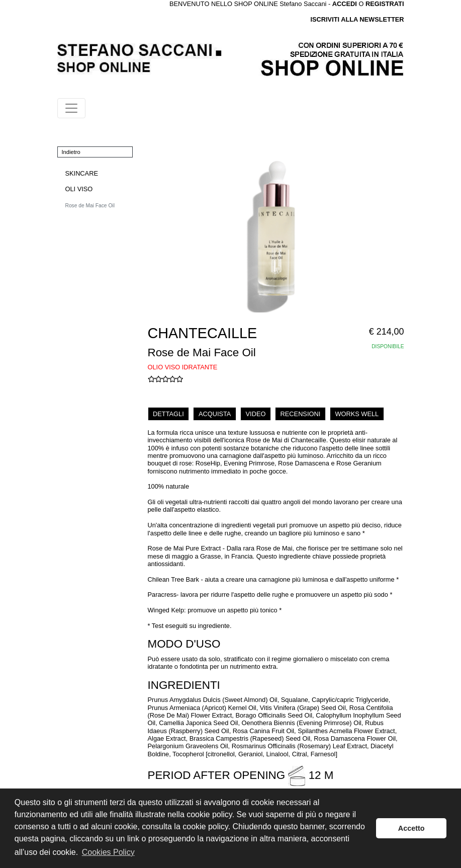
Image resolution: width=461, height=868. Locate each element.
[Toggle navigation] (71, 108)
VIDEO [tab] (256, 414)
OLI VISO (79, 189)
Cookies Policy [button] (108, 852)
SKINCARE (82, 173)
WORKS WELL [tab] (357, 414)
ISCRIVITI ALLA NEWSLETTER (357, 19)
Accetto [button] (411, 828)
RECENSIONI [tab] (301, 414)
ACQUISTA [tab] (215, 414)
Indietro (71, 152)
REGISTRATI (385, 4)
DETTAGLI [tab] (168, 414)
